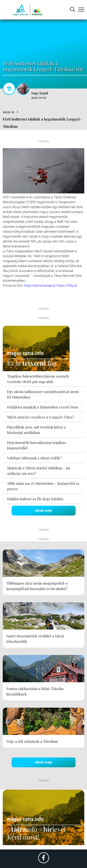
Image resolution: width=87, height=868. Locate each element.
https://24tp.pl (67, 285)
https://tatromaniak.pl (40, 285)
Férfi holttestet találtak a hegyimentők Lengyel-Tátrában (42, 123)
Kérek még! (43, 511)
